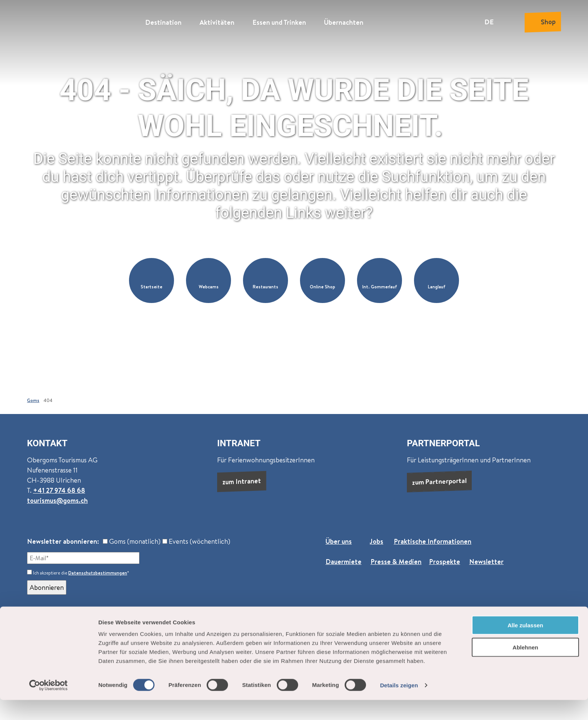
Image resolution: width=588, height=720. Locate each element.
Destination (163, 21)
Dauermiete (343, 562)
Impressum (328, 624)
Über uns (339, 541)
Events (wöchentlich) (196, 541)
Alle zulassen (525, 645)
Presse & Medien (396, 562)
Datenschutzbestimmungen (98, 573)
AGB (251, 624)
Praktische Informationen (433, 541)
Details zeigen (399, 705)
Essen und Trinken (279, 21)
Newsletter (486, 562)
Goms (33, 400)
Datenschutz (285, 624)
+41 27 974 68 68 (59, 490)
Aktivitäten (217, 21)
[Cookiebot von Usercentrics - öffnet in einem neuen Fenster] (49, 705)
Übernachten (344, 21)
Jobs (376, 541)
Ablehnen (525, 667)
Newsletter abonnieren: (63, 541)
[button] (151, 280)
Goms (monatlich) (132, 541)
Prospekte (445, 562)
